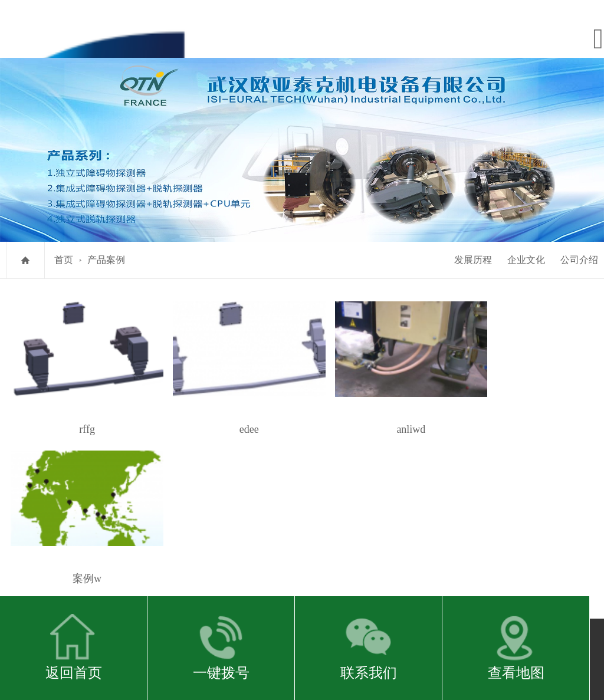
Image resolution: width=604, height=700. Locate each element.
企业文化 (526, 258)
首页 (64, 258)
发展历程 (473, 258)
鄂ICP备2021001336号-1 (299, 476)
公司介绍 (579, 258)
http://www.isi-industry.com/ (258, 510)
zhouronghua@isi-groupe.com (365, 510)
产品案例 (106, 258)
